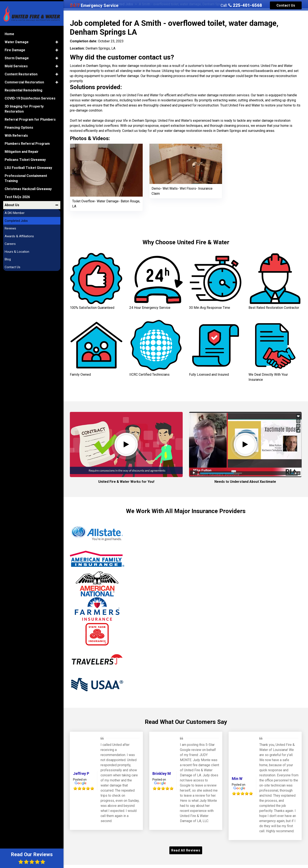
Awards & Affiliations (19, 234)
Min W (237, 718)
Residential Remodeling (23, 88)
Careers (10, 242)
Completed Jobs (16, 218)
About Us (12, 203)
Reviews (10, 226)
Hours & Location (17, 249)
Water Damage (17, 40)
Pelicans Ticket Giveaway (25, 158)
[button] (57, 40)
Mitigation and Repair (22, 150)
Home (9, 32)
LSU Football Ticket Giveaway (28, 166)
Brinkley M (162, 713)
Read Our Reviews (32, 858)
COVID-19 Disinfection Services (30, 96)
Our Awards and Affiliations (186, 819)
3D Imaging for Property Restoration (24, 107)
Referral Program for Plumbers (30, 117)
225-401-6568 (245, 5)
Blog (8, 257)
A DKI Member (15, 211)
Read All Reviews (186, 790)
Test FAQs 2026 (17, 195)
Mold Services (16, 64)
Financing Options (19, 125)
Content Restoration (21, 72)
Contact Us (286, 5)
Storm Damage (17, 56)
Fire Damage (15, 48)
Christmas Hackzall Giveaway (28, 187)
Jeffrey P (81, 713)
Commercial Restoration (24, 80)
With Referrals (16, 133)
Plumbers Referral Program (27, 141)
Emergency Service (94, 6)
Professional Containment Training (26, 176)
